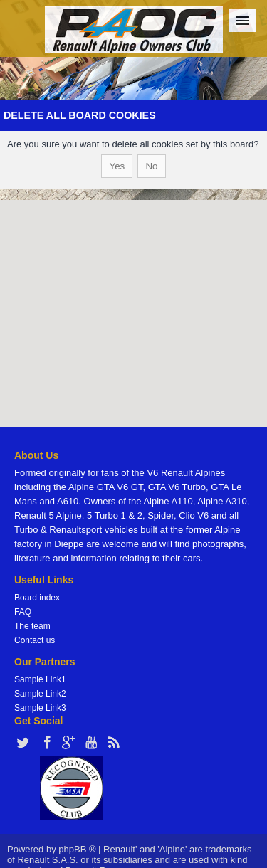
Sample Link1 (40, 679)
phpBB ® (77, 849)
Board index (37, 598)
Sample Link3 (40, 708)
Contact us (35, 640)
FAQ (23, 612)
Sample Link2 (40, 694)
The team (32, 626)
